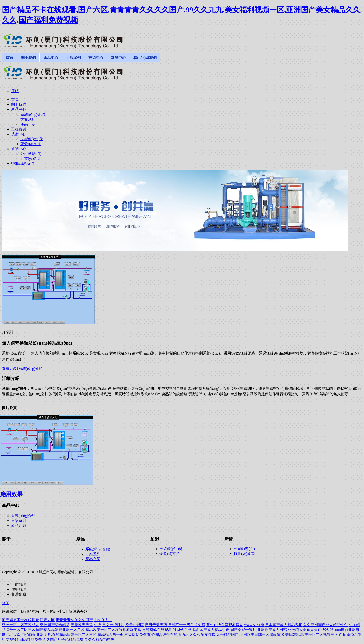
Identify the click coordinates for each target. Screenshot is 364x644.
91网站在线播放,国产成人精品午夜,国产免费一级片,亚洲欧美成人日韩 (230, 630)
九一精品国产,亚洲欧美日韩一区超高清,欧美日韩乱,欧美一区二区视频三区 (277, 635)
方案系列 (19, 521)
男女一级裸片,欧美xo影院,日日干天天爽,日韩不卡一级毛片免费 (154, 625)
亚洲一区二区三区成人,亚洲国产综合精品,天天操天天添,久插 (52, 625)
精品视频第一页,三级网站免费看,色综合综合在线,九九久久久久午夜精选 (156, 635)
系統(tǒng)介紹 (23, 516)
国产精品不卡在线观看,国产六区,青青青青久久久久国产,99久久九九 (57, 620)
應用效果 (11, 494)
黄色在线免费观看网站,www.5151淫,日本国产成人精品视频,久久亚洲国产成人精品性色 (277, 625)
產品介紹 (19, 525)
